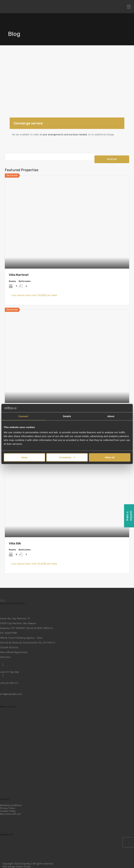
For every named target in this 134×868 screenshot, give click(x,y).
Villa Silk (15, 543)
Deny (24, 457)
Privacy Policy (8, 808)
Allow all (110, 457)
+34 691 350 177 (9, 683)
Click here (5, 657)
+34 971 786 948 (9, 672)
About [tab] (111, 416)
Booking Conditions (11, 805)
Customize (67, 457)
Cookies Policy (8, 811)
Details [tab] (67, 416)
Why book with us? (11, 814)
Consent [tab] (23, 416)
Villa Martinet (19, 275)
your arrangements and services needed (65, 135)
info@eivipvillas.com (11, 694)
